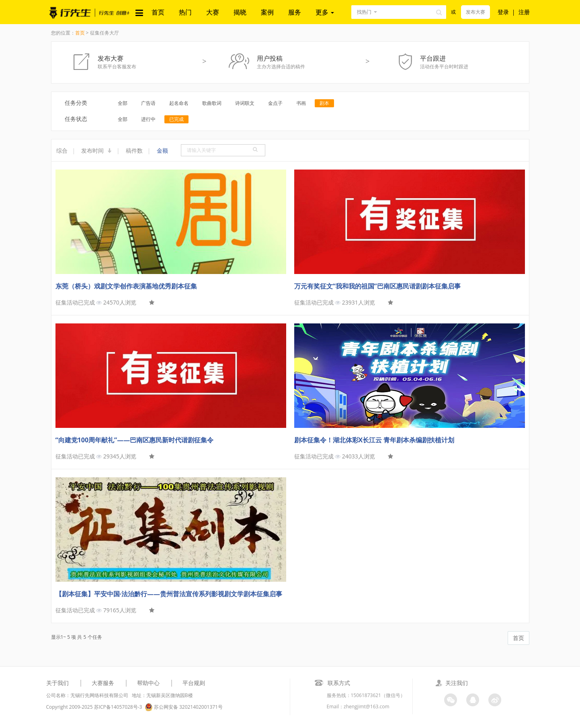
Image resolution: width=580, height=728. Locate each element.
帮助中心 (148, 683)
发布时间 (96, 150)
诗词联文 (245, 103)
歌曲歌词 (212, 103)
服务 (295, 12)
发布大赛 (475, 12)
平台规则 (194, 683)
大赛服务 (103, 683)
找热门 (364, 12)
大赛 (213, 12)
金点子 (275, 103)
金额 (162, 150)
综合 (62, 150)
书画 (301, 103)
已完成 (176, 119)
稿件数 (134, 150)
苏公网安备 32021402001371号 (184, 707)
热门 (185, 12)
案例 (267, 12)
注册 (524, 12)
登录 (503, 12)
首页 (158, 12)
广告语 (148, 103)
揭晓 (240, 12)
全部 (123, 103)
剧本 (324, 103)
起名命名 (179, 103)
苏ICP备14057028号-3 (118, 707)
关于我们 (57, 683)
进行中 (148, 119)
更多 (325, 12)
